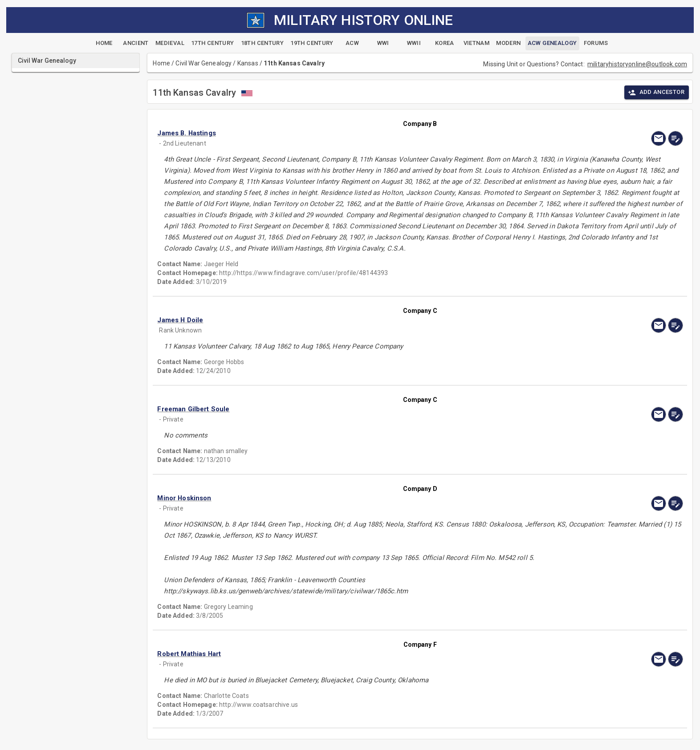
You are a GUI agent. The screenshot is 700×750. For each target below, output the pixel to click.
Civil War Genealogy (203, 63)
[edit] (676, 138)
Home (161, 63)
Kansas (248, 63)
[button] (341, 133)
